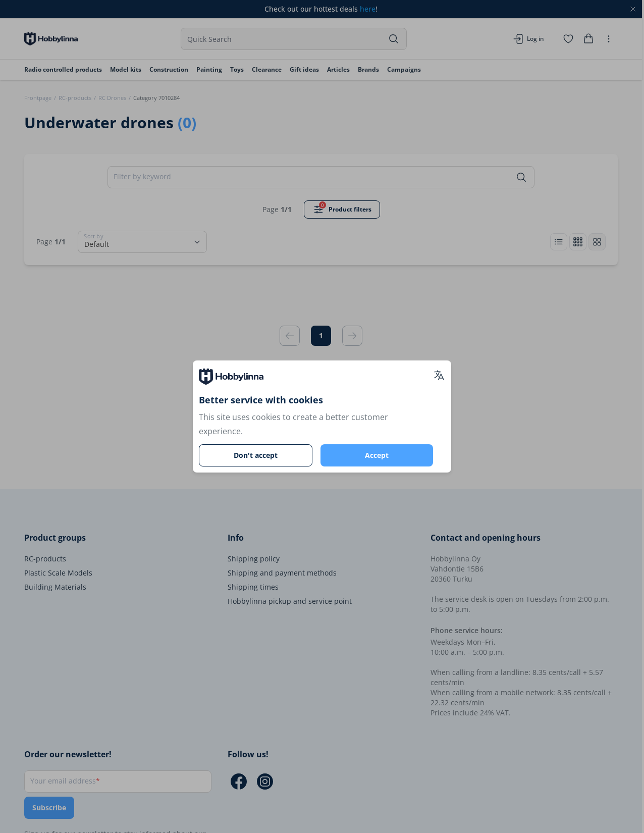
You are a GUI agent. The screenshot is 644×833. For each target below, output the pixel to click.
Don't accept (256, 455)
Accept (377, 455)
